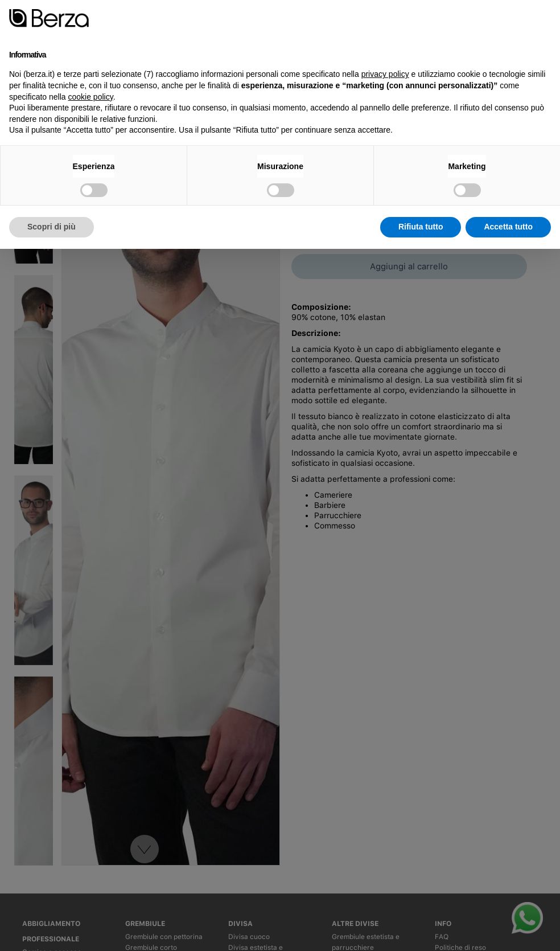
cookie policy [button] (91, 97)
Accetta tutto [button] (508, 227)
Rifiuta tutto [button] (421, 227)
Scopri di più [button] (52, 227)
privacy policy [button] (385, 74)
